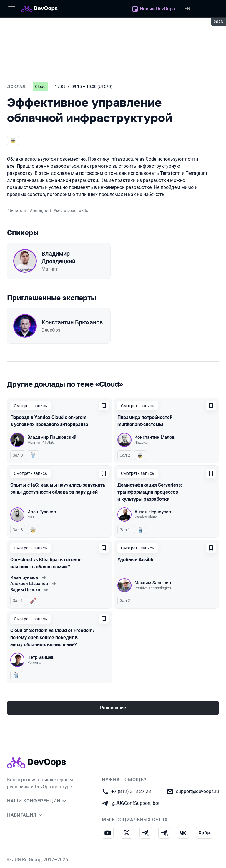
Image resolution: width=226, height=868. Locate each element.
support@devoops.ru (197, 791)
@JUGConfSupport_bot (135, 803)
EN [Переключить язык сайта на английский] (187, 9)
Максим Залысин (153, 583)
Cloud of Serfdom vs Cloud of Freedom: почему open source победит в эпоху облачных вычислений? (52, 637)
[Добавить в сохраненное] (104, 406)
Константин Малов (155, 437)
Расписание (113, 708)
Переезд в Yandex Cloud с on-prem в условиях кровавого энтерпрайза (49, 421)
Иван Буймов (24, 577)
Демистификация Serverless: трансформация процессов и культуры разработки (150, 492)
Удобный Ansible (136, 560)
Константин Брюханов (72, 322)
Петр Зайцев (41, 657)
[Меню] (12, 9)
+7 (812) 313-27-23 (131, 791)
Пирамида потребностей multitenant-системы (145, 421)
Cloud (40, 86)
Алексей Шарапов (29, 584)
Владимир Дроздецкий (58, 257)
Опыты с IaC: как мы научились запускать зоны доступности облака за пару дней (58, 489)
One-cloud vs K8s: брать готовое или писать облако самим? (46, 563)
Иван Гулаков (42, 512)
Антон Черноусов (153, 512)
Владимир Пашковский (52, 437)
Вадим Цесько (25, 590)
